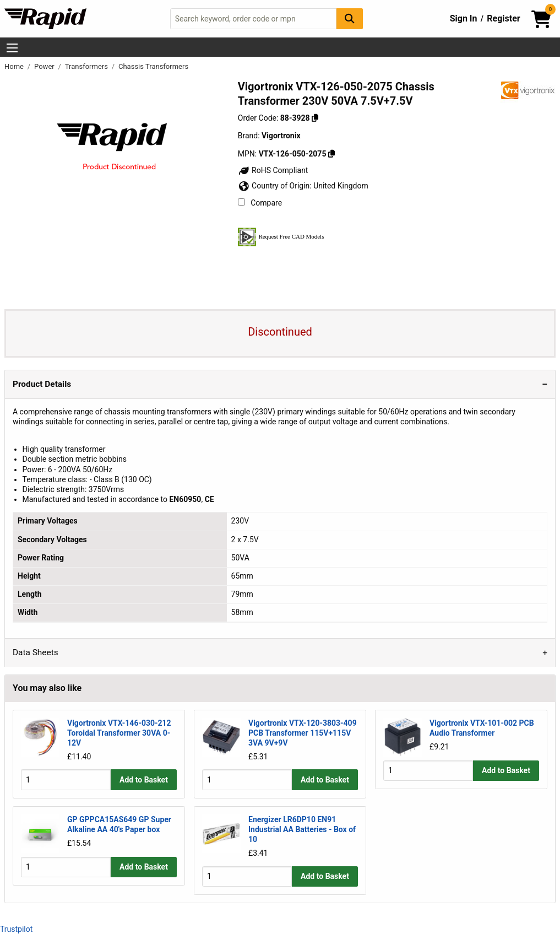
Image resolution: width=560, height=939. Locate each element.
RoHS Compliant (273, 170)
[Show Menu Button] (12, 48)
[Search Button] (350, 18)
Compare (260, 203)
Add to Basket (144, 780)
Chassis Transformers (153, 66)
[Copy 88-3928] (315, 118)
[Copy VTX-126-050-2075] (331, 154)
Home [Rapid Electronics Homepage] (15, 66)
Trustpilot (16, 929)
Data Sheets (36, 652)
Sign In (464, 18)
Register (503, 18)
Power (45, 66)
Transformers (87, 66)
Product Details (42, 384)
